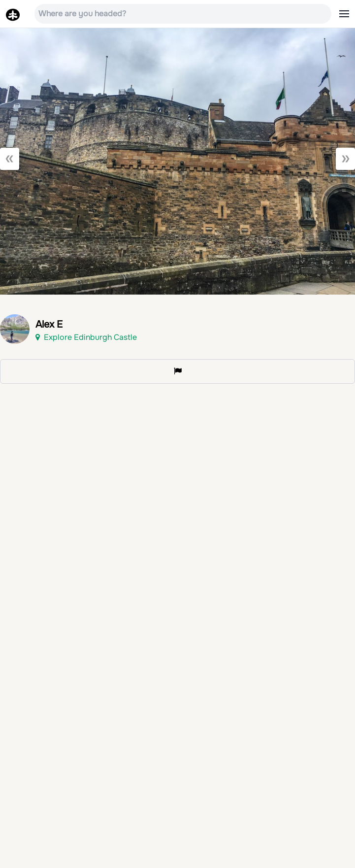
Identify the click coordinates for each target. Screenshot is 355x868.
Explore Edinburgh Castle (86, 337)
